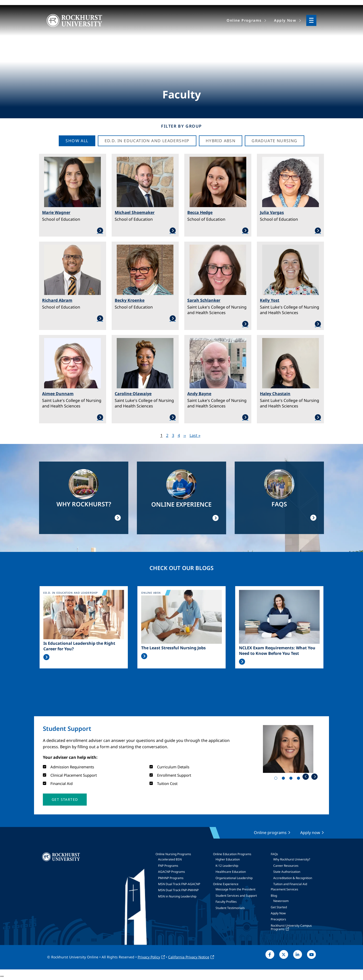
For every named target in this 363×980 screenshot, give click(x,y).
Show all (77, 141)
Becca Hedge (200, 212)
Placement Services (284, 889)
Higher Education (228, 859)
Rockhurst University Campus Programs (291, 927)
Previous (306, 777)
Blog (274, 896)
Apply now (310, 833)
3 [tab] (292, 779)
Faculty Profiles (226, 902)
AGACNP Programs (172, 872)
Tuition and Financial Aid (290, 884)
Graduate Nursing (274, 141)
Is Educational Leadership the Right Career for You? (79, 646)
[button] (65, 800)
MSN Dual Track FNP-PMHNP (178, 890)
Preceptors (278, 919)
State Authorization (287, 872)
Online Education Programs (232, 854)
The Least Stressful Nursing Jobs (173, 648)
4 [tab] (299, 779)
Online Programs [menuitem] (244, 20)
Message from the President (235, 889)
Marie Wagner (56, 212)
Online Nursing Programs (173, 854)
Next (314, 777)
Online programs (270, 833)
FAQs (274, 854)
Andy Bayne (199, 394)
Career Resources (286, 866)
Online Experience (226, 884)
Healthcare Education (231, 872)
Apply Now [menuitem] (285, 20)
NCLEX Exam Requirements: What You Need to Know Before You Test (277, 651)
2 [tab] (284, 779)
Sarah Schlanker (204, 300)
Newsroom (281, 901)
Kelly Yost (270, 300)
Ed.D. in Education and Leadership (147, 141)
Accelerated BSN (170, 859)
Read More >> (46, 657)
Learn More (73, 231)
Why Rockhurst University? (292, 859)
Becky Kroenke (130, 300)
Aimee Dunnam (58, 394)
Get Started (279, 907)
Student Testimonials (230, 908)
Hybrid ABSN (221, 141)
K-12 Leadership (227, 866)
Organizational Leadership (234, 878)
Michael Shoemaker (135, 212)
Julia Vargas (272, 212)
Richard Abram (57, 300)
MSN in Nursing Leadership (177, 896)
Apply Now (278, 913)
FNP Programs (168, 866)
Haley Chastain (275, 394)
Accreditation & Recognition (293, 878)
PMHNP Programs (171, 878)
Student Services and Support (236, 896)
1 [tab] (277, 779)
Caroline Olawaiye (133, 394)
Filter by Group (181, 126)
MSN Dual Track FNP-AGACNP (179, 884)
